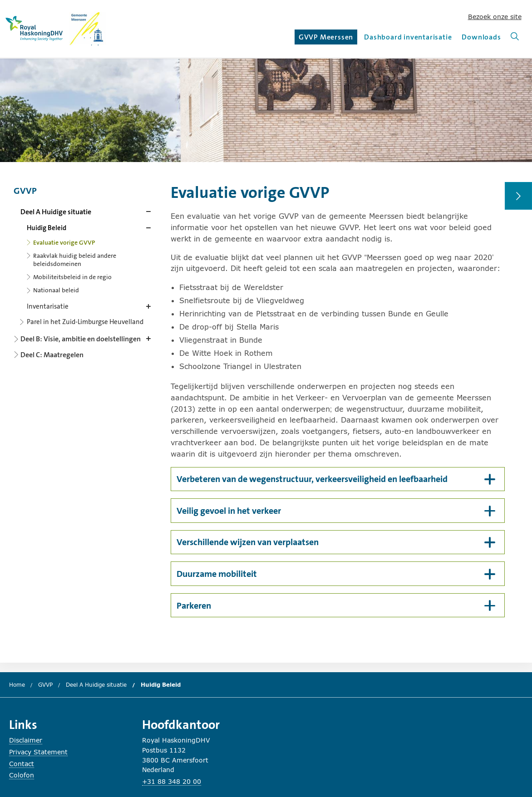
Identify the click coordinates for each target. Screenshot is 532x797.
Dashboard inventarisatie (408, 37)
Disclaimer (26, 740)
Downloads (481, 37)
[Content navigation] (84, 270)
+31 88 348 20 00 (172, 781)
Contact (22, 764)
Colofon (22, 775)
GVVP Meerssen (327, 38)
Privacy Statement (38, 752)
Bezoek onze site (495, 17)
